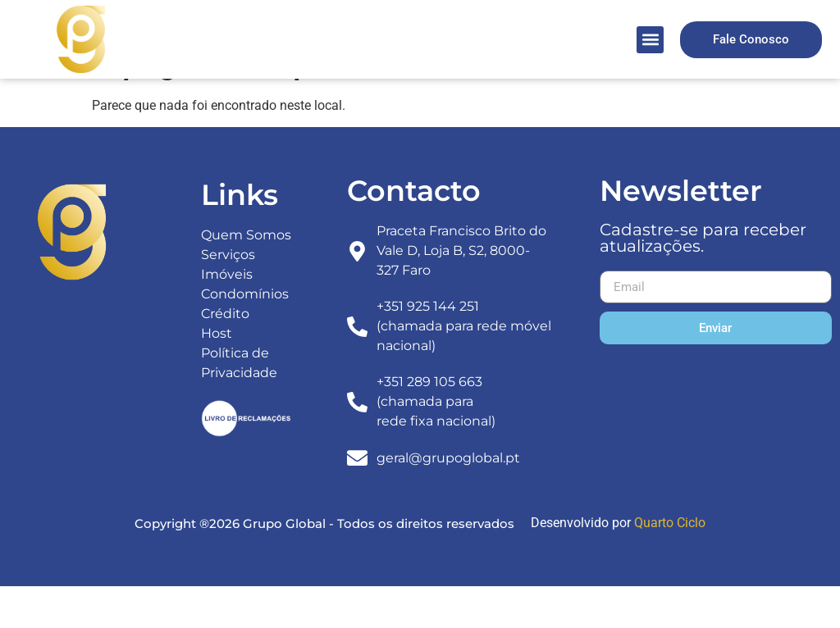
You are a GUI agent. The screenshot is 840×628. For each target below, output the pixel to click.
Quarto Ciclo (670, 565)
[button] (650, 40)
